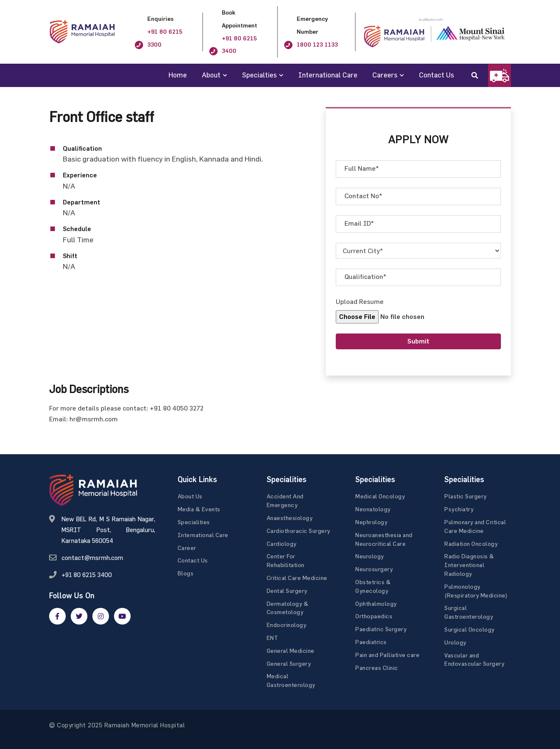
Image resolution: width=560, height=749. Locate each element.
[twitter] (79, 616)
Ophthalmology (376, 603)
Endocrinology (287, 625)
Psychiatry (459, 509)
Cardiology (282, 544)
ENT (273, 638)
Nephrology (371, 522)
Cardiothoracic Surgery (299, 531)
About (211, 75)
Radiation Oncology (471, 544)
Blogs (186, 573)
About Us (190, 496)
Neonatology (373, 509)
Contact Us (436, 75)
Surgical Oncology (470, 629)
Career (187, 548)
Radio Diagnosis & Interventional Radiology (469, 565)
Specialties (259, 75)
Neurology (370, 556)
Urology (455, 642)
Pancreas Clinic (377, 668)
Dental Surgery (287, 591)
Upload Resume (360, 301)
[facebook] (57, 616)
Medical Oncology (380, 496)
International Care (328, 75)
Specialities (194, 522)
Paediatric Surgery (381, 629)
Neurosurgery (374, 569)
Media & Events (199, 509)
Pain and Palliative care (387, 655)
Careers (385, 75)
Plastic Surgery (466, 496)
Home (178, 75)
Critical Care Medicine (297, 578)
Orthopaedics (374, 616)
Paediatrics (371, 642)
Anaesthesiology (290, 518)
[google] (101, 616)
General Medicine (291, 651)
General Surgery (289, 663)
